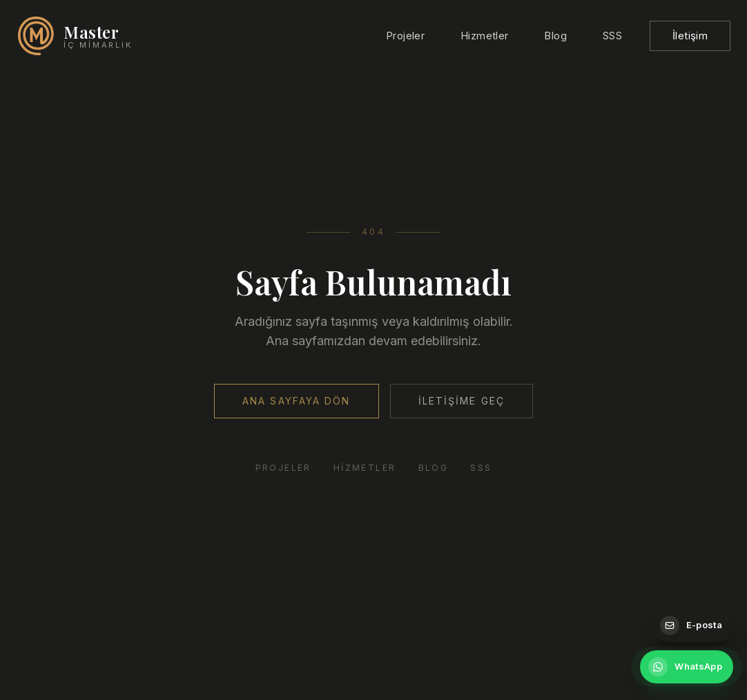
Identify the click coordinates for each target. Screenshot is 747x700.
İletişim (690, 36)
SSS (612, 36)
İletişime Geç (462, 401)
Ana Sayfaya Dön (297, 401)
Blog (555, 36)
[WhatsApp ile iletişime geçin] (687, 667)
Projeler (405, 36)
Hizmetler (484, 36)
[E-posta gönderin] (692, 625)
